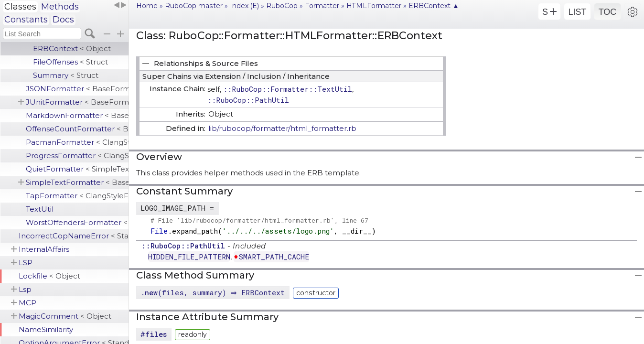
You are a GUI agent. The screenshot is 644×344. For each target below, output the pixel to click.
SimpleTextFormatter (77, 182)
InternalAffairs (44, 249)
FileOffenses (70, 62)
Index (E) (244, 6)
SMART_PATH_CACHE (274, 257)
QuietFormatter (77, 169)
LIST (577, 12)
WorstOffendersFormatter (77, 222)
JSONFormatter (77, 89)
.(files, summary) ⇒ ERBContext (214, 292)
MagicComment (65, 316)
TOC (608, 12)
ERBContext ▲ (434, 6)
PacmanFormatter (77, 142)
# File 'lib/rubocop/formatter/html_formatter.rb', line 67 (259, 220)
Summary (66, 75)
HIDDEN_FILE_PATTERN (189, 257)
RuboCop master (194, 6)
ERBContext (72, 48)
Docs (63, 20)
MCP (27, 303)
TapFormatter (77, 196)
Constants (26, 20)
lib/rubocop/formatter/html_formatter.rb (282, 128)
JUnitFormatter (77, 102)
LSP (26, 263)
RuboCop (282, 6)
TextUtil (40, 209)
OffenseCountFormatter (77, 129)
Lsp (25, 289)
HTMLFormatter (374, 6)
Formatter (322, 6)
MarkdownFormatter (77, 115)
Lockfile (49, 276)
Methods (60, 7)
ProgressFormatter (77, 156)
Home (147, 6)
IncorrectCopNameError (74, 236)
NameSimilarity (46, 329)
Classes (20, 7)
